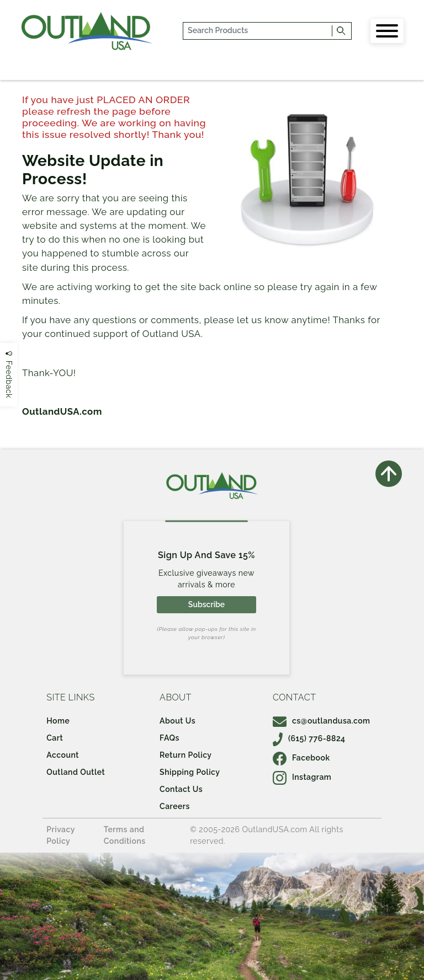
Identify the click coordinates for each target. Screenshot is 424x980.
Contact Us (181, 789)
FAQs (169, 738)
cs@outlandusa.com (322, 721)
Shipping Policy (190, 772)
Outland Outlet (76, 772)
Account (63, 755)
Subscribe (206, 604)
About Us (177, 721)
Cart (55, 738)
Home (58, 721)
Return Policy (185, 755)
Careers (175, 806)
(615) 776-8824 (309, 738)
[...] (258, 31)
